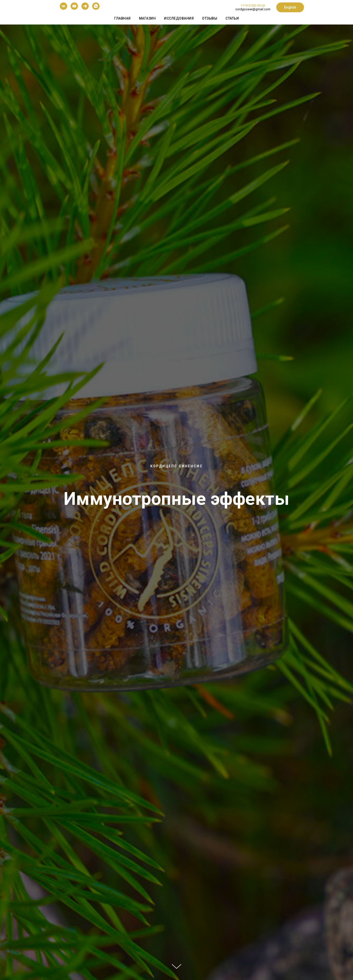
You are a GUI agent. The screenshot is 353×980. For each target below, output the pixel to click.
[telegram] (85, 8)
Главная (122, 18)
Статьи (232, 18)
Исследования (179, 18)
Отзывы (210, 18)
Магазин (147, 18)
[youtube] (74, 8)
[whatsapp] (96, 8)
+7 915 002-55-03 (253, 6)
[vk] (63, 8)
